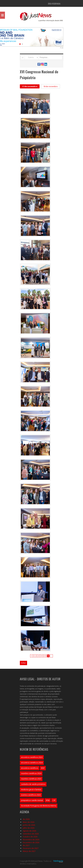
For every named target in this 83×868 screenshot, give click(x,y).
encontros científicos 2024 (32, 763)
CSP (54, 800)
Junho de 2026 (29, 825)
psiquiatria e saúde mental (32, 800)
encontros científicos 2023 (32, 757)
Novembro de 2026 (31, 839)
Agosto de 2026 (29, 831)
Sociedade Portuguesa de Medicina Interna (39, 806)
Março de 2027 (29, 851)
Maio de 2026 (29, 822)
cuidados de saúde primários (33, 784)
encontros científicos (30, 768)
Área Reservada (54, 4)
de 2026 (26, 819)
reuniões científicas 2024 (31, 773)
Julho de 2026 (29, 828)
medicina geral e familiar (31, 790)
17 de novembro (30, 86)
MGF (43, 768)
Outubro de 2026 (30, 837)
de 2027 (26, 845)
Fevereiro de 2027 (31, 848)
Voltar (23, 663)
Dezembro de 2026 (31, 842)
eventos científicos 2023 (31, 795)
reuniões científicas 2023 (31, 779)
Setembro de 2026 (31, 834)
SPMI (48, 800)
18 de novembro (50, 86)
